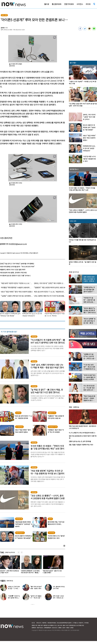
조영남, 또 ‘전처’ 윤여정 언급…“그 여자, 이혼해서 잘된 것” (14, 588)
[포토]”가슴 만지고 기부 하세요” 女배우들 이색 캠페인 (17, 264)
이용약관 (44, 623)
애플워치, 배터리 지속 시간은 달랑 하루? (13, 270)
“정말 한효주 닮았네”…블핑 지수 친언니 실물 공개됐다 (53, 572)
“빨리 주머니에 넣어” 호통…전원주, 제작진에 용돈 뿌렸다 (36, 588)
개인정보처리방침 (52, 623)
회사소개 (39, 623)
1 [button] (31, 604)
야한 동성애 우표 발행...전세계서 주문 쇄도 (13, 273)
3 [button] (34, 604)
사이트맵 (86, 623)
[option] (31, 565)
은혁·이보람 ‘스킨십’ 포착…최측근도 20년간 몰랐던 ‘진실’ (58, 598)
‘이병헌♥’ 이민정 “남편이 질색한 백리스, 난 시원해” (14, 598)
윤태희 (3, 28)
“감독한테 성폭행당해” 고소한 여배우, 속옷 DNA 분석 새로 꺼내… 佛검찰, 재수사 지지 (31, 573)
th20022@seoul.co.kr (18, 244)
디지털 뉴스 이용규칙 (78, 623)
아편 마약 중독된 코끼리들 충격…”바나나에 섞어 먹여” (17, 267)
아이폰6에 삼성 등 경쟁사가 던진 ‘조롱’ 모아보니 (15, 276)
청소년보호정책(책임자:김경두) (64, 623)
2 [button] (33, 604)
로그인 (33, 623)
